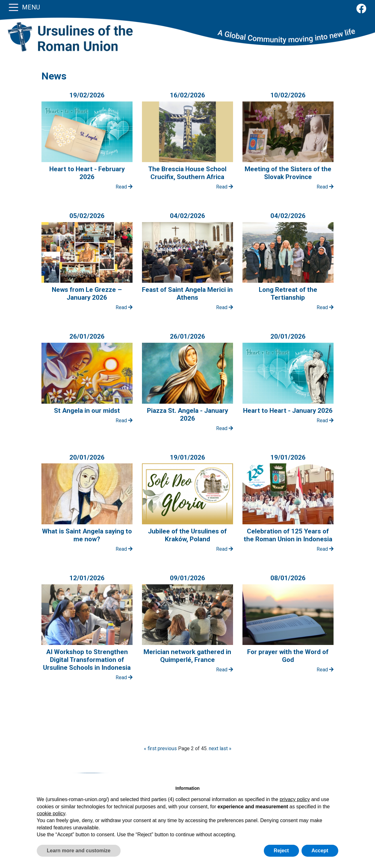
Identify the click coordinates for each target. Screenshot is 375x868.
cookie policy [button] (51, 813)
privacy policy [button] (295, 799)
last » (226, 748)
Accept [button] (320, 851)
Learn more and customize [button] (79, 851)
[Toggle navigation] (14, 7)
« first (150, 748)
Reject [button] (281, 851)
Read (124, 187)
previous (167, 748)
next (214, 748)
